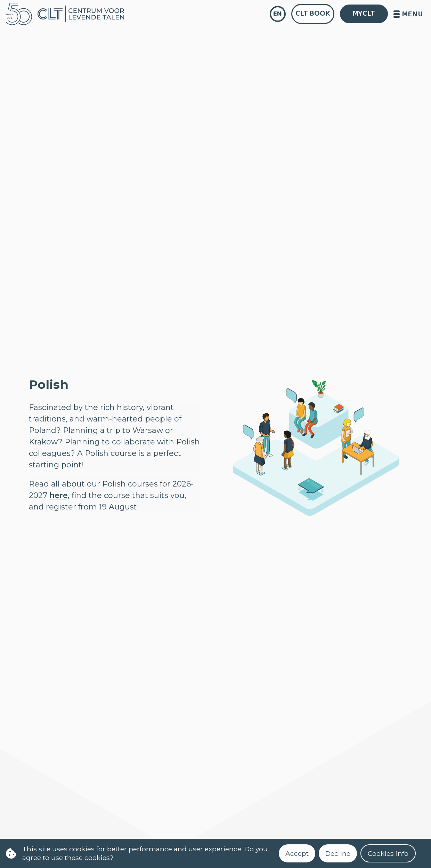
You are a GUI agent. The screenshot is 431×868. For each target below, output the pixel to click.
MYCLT (364, 14)
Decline (338, 853)
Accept (297, 853)
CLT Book (313, 14)
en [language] (278, 14)
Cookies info (388, 853)
